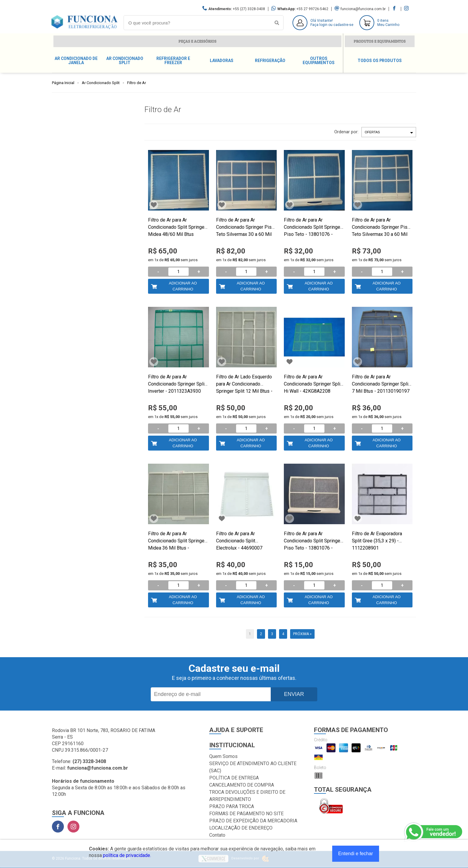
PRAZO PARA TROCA (232, 806)
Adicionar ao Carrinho (183, 286)
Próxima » (302, 634)
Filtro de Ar (137, 83)
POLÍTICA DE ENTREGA (234, 778)
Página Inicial (63, 83)
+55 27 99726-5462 (312, 9)
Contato (217, 835)
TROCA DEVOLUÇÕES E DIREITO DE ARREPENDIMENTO (247, 796)
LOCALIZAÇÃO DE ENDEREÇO (241, 828)
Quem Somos (223, 756)
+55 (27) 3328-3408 (249, 9)
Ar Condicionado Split (101, 83)
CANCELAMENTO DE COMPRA (242, 785)
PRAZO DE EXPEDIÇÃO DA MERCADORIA (253, 821)
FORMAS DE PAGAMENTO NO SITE (246, 814)
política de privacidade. (127, 855)
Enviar (294, 694)
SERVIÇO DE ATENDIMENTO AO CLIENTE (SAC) (253, 767)
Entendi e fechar (356, 854)
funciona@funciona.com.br (363, 9)
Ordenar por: (346, 132)
